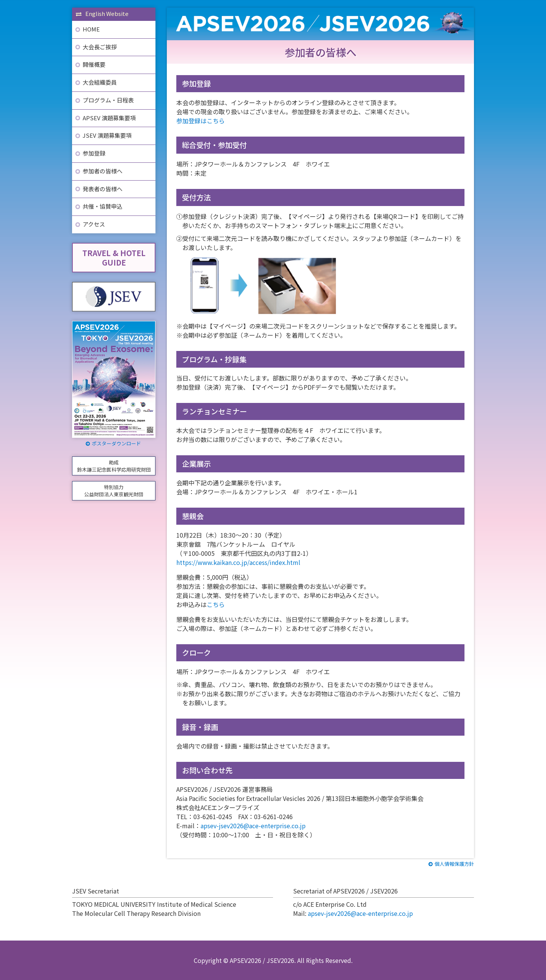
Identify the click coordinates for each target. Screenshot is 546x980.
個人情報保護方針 (451, 864)
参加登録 (94, 153)
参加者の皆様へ (103, 171)
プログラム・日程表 (108, 100)
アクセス (94, 224)
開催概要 (94, 64)
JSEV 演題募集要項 (107, 135)
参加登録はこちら (201, 121)
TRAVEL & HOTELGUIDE (114, 258)
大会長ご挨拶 (100, 47)
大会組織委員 (100, 82)
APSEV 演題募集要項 (109, 118)
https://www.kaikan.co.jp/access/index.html (238, 562)
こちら (216, 604)
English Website (102, 13)
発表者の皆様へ (103, 189)
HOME (91, 29)
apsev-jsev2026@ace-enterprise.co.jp (253, 826)
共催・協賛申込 (103, 206)
